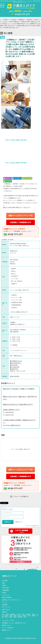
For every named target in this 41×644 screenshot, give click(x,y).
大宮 (23, 614)
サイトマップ (6, 607)
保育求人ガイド (7, 625)
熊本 (15, 617)
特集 (3, 583)
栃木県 (14, 20)
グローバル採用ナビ (8, 628)
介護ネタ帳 (5, 588)
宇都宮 (28, 614)
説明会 (4, 585)
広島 (19, 616)
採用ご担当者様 (7, 597)
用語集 (4, 593)
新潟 (6, 616)
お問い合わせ (6, 610)
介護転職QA (6, 590)
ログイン (12, 246)
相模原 (13, 614)
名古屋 (24, 616)
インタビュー (6, 595)
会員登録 (5, 605)
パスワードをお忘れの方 (32, 526)
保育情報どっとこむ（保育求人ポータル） (15, 623)
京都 (11, 617)
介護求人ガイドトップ (9, 576)
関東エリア (8, 20)
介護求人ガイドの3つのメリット (12, 600)
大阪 (11, 616)
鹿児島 (20, 617)
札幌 (33, 616)
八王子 (18, 614)
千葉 (25, 617)
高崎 (33, 614)
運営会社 (5, 612)
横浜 (8, 614)
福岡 (15, 616)
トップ (2, 20)
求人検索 (5, 581)
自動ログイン (19, 522)
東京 (3, 614)
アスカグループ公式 (8, 621)
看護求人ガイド (7, 630)
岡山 (6, 617)
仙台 (29, 616)
